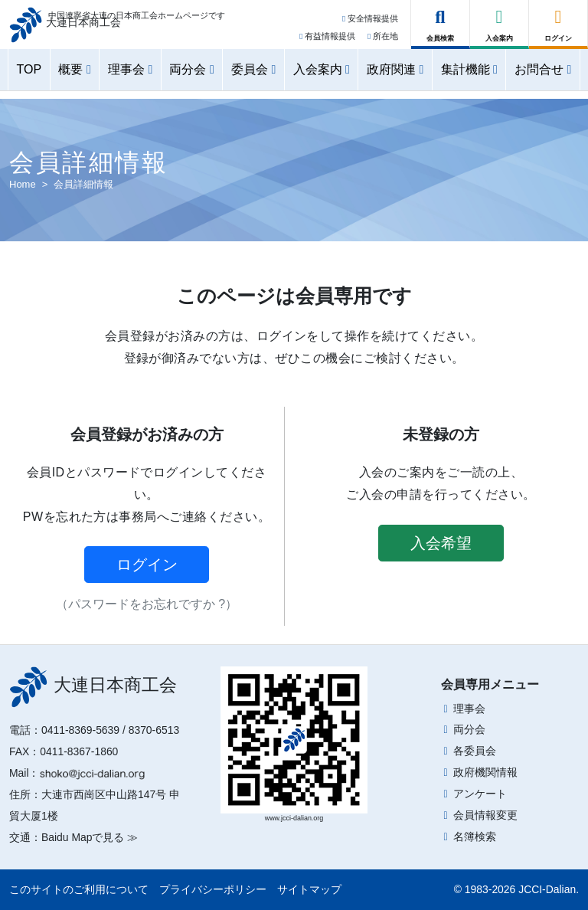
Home (23, 184)
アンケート (480, 794)
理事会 (469, 709)
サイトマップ (309, 889)
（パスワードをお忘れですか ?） (147, 604)
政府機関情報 (485, 772)
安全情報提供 (370, 24)
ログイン (147, 565)
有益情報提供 (327, 41)
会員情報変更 (485, 815)
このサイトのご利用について (79, 889)
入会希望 (441, 543)
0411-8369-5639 (80, 730)
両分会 (469, 729)
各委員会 (475, 751)
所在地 (383, 41)
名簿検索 (475, 836)
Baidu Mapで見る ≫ (90, 837)
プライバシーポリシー (213, 889)
